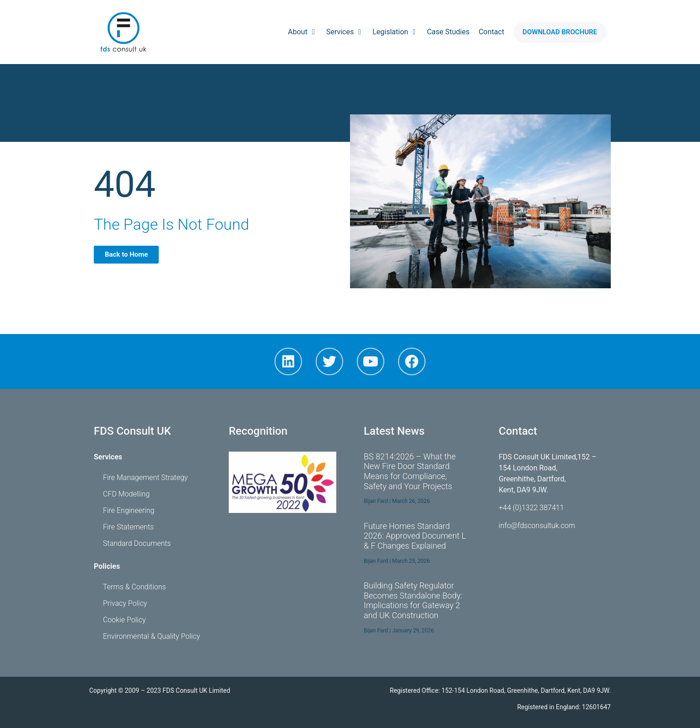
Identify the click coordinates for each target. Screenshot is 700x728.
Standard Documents (137, 543)
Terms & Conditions (135, 587)
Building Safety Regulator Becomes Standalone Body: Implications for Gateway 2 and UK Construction (413, 600)
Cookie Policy (124, 620)
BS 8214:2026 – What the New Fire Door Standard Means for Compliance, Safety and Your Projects (410, 471)
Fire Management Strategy (145, 477)
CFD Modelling (126, 494)
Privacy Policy (125, 603)
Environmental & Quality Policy (151, 636)
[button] (560, 32)
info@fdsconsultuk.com (537, 526)
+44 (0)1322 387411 (531, 508)
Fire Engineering (129, 510)
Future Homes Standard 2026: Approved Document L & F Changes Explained (415, 536)
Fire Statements (128, 527)
